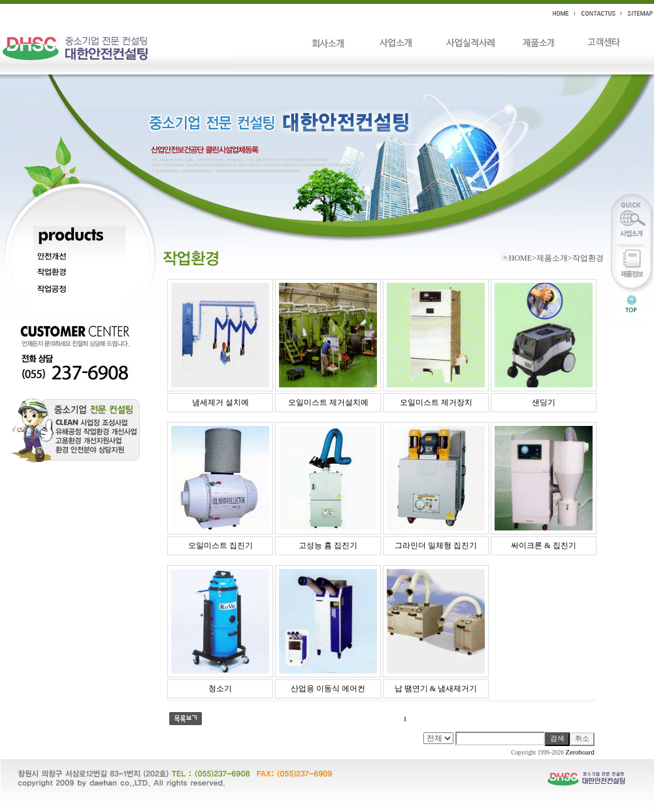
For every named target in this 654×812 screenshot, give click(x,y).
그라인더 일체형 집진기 (436, 545)
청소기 (220, 689)
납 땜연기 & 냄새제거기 (436, 689)
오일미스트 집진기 (221, 545)
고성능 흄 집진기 (328, 545)
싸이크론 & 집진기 (543, 545)
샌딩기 (544, 402)
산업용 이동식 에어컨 (328, 689)
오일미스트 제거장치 (436, 402)
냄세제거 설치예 (221, 402)
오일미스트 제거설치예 (328, 402)
